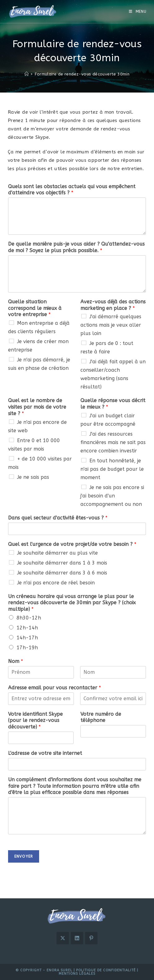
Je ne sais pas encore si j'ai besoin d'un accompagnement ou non (112, 496)
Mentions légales (77, 974)
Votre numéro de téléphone (101, 717)
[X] (63, 938)
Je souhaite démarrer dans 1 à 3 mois (62, 563)
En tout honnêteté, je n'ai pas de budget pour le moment (112, 469)
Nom (16, 661)
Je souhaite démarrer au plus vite (57, 553)
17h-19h (27, 648)
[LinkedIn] (77, 938)
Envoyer (24, 856)
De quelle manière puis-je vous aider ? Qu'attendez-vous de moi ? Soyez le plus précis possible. (76, 247)
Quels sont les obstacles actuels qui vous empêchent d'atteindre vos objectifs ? (72, 190)
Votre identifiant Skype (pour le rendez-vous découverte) (35, 721)
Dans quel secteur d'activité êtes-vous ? (58, 518)
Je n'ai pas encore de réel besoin (56, 583)
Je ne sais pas (33, 477)
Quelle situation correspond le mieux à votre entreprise (35, 308)
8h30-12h (29, 618)
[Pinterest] (91, 938)
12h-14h (27, 628)
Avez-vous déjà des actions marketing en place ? (113, 305)
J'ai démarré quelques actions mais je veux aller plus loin (111, 325)
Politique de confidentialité (106, 970)
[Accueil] (27, 74)
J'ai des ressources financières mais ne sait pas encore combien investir (113, 442)
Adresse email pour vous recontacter (54, 688)
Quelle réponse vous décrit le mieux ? (113, 404)
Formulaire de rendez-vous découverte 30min (82, 74)
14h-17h (27, 638)
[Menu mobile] (138, 11)
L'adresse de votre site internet (45, 753)
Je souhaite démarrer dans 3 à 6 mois (62, 573)
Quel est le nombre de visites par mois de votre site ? (37, 407)
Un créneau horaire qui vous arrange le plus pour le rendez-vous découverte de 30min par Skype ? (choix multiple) (72, 603)
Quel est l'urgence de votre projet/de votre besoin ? (72, 544)
